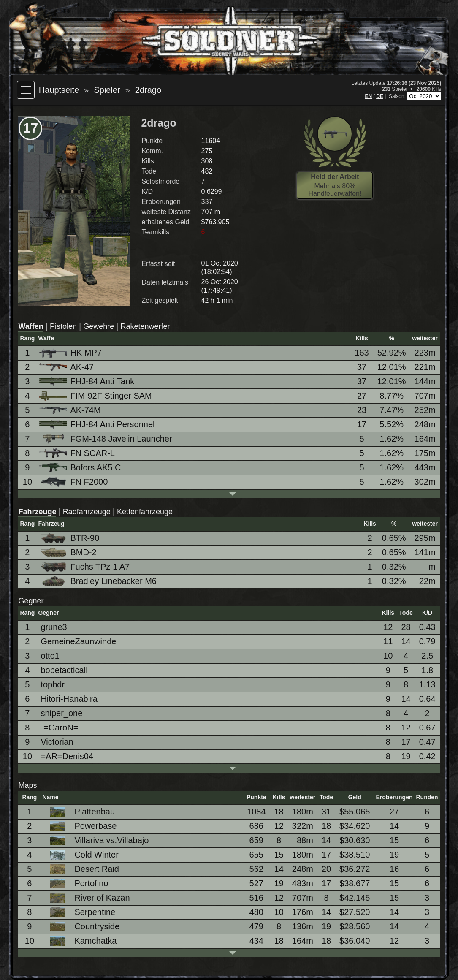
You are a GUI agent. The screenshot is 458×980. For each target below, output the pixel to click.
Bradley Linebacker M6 (99, 581)
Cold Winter (81, 855)
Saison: (398, 96)
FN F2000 (74, 482)
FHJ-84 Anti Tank (87, 381)
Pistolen (63, 326)
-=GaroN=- (61, 728)
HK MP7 (71, 353)
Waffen (31, 326)
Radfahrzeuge (87, 512)
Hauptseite (59, 90)
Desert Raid (82, 869)
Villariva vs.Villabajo (97, 840)
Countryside (82, 927)
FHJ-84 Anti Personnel (98, 425)
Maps (27, 785)
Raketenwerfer (145, 326)
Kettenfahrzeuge (145, 512)
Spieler (107, 90)
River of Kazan (87, 898)
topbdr (53, 684)
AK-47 (67, 367)
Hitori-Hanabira (69, 699)
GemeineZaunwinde (78, 641)
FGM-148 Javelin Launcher (106, 439)
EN (368, 96)
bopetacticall (64, 670)
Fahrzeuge (37, 512)
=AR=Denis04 (67, 756)
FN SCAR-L (78, 453)
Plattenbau (80, 812)
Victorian (57, 742)
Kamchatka (81, 941)
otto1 (50, 656)
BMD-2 (68, 552)
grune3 (54, 627)
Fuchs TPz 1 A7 (85, 567)
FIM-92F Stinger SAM (96, 396)
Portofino (76, 884)
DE (380, 96)
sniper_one (61, 713)
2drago (148, 90)
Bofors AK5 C (81, 468)
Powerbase (81, 826)
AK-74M (70, 410)
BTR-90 (70, 538)
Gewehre (99, 326)
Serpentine (80, 912)
